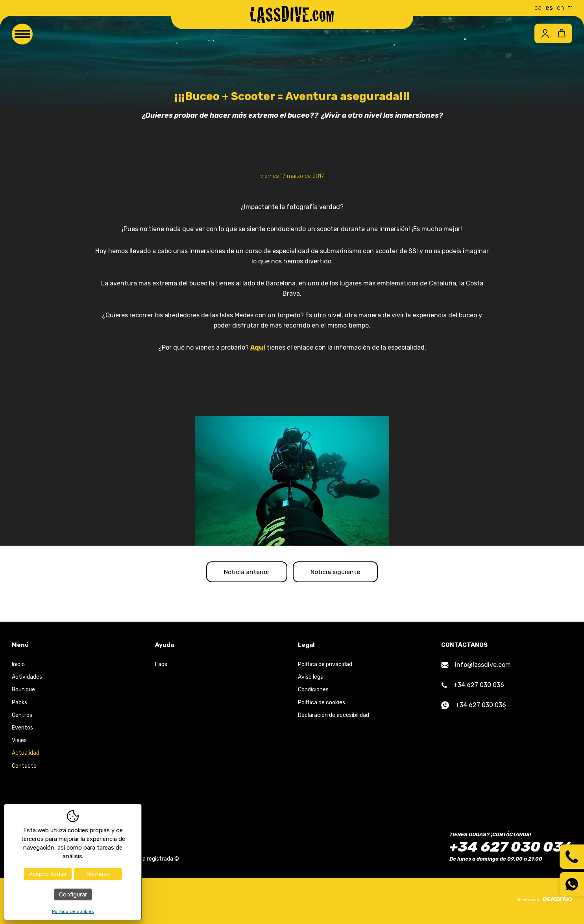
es (549, 8)
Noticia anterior (244, 572)
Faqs (161, 666)
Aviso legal (311, 679)
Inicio (18, 666)
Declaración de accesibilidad (334, 716)
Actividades (27, 679)
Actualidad (26, 755)
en (560, 8)
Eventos (22, 729)
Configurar (73, 894)
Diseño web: (544, 901)
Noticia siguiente (338, 572)
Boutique (23, 691)
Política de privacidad (325, 666)
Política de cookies (322, 704)
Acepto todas (48, 874)
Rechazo (98, 874)
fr (570, 8)
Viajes (19, 742)
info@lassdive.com (476, 666)
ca (538, 8)
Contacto (24, 767)
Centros (22, 716)
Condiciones (313, 691)
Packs (19, 704)
